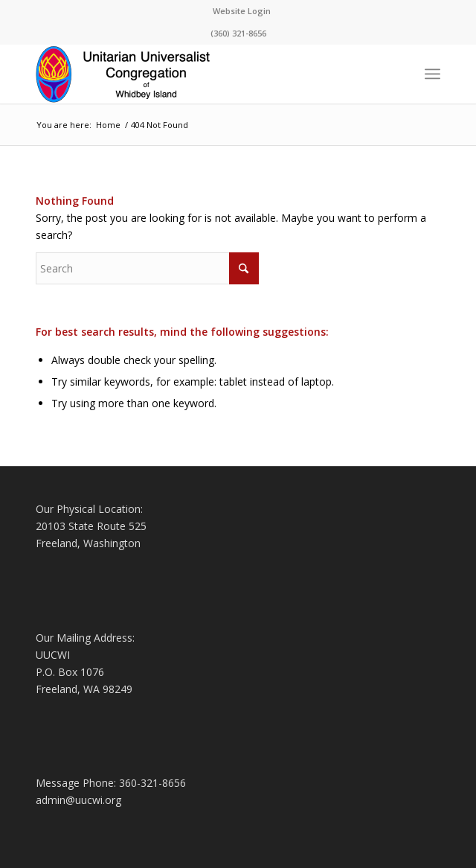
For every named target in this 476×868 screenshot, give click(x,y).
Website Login (242, 11)
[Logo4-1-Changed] (197, 74)
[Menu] (432, 74)
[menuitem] (242, 11)
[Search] (147, 268)
